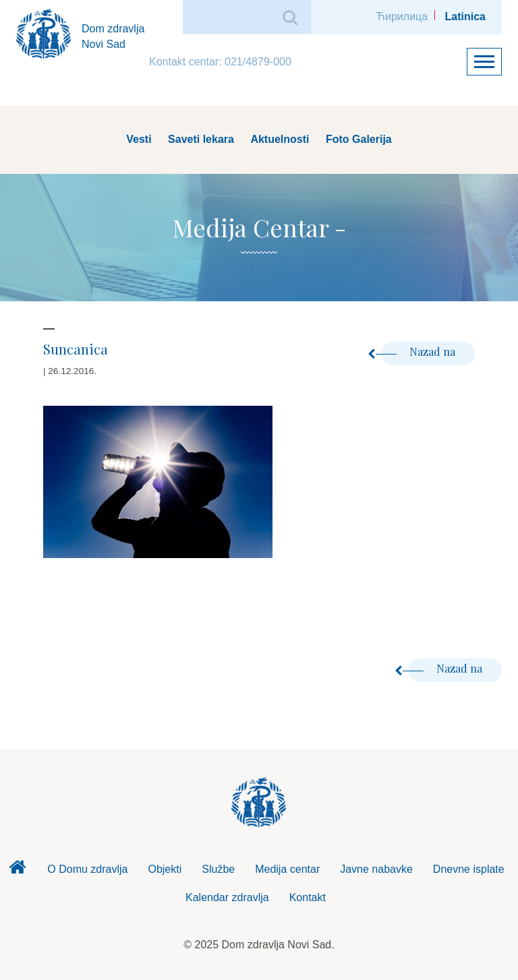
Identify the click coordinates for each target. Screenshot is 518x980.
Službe (218, 869)
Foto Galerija (359, 139)
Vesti (139, 139)
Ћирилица (402, 17)
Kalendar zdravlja (227, 897)
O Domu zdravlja (87, 869)
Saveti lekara (201, 139)
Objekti (165, 869)
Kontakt (308, 897)
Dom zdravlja (17, 871)
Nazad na (420, 351)
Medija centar (287, 869)
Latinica (465, 17)
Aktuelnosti (280, 139)
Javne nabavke (376, 869)
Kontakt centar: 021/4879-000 (220, 62)
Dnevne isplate (469, 869)
